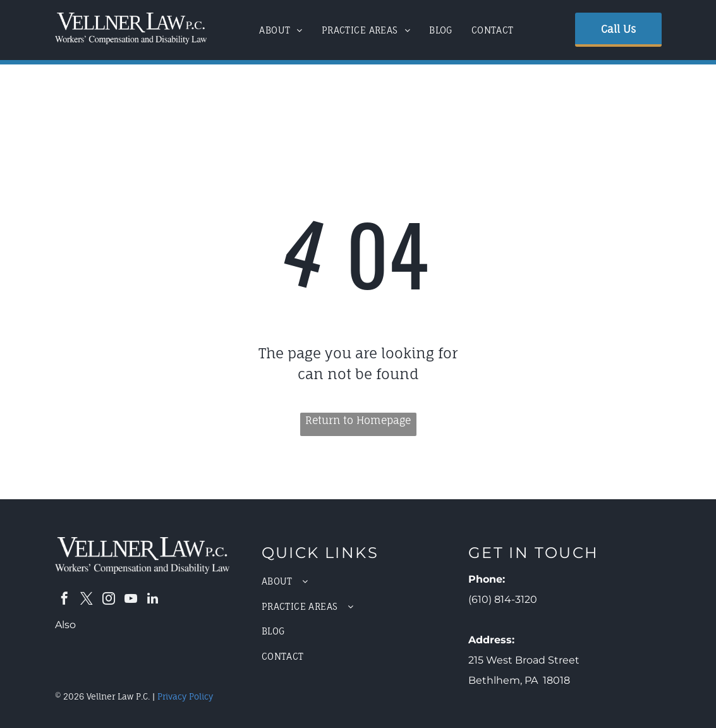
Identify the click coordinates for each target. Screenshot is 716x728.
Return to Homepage (358, 420)
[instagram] (109, 600)
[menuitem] (281, 30)
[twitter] (87, 600)
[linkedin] (153, 600)
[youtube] (131, 600)
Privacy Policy (185, 696)
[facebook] (64, 600)
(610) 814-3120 (503, 599)
